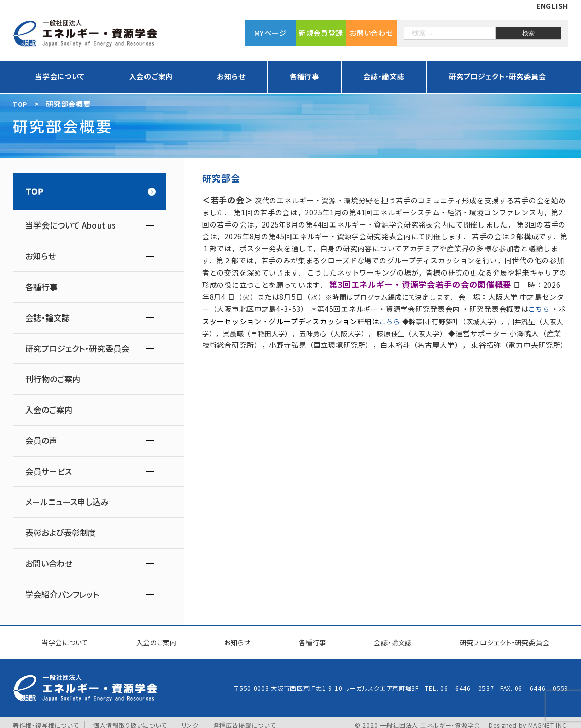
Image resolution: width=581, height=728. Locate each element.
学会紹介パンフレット (62, 594)
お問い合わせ (371, 33)
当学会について (60, 76)
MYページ (271, 33)
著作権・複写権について (46, 719)
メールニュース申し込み (67, 502)
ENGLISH (552, 6)
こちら (540, 309)
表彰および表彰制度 (61, 533)
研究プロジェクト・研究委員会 (497, 76)
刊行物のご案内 (53, 379)
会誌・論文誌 (384, 76)
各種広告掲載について (245, 719)
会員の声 (41, 441)
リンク (190, 719)
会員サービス (49, 471)
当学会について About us (70, 225)
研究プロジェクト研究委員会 (498, 640)
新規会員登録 (321, 33)
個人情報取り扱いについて (130, 719)
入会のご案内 (151, 76)
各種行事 (304, 76)
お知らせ (231, 76)
